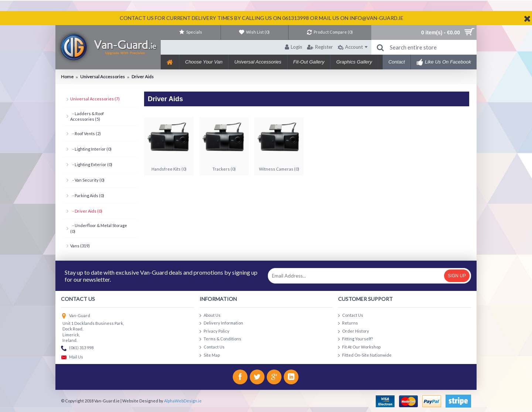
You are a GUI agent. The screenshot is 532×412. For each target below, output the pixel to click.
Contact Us (212, 347)
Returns (348, 323)
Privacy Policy (214, 331)
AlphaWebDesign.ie (183, 401)
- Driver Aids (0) (86, 211)
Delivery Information (221, 323)
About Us (210, 315)
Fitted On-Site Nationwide (365, 355)
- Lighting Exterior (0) (91, 164)
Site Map (210, 355)
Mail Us (72, 358)
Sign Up (457, 276)
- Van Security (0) (87, 180)
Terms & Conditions (220, 339)
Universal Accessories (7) (95, 99)
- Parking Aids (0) (87, 195)
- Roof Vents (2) (86, 133)
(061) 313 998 (77, 348)
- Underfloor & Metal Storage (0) (99, 228)
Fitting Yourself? (355, 339)
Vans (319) (80, 246)
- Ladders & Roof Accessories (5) (87, 116)
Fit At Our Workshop (359, 347)
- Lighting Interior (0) (91, 149)
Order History (354, 331)
